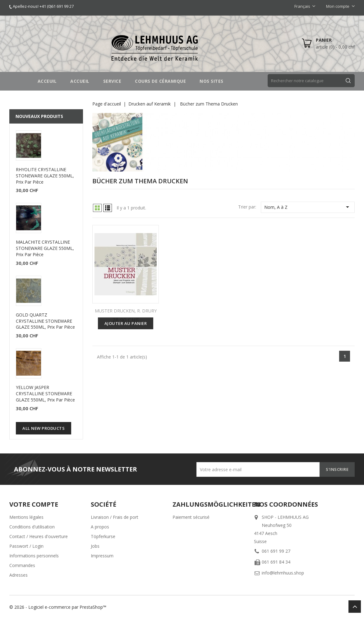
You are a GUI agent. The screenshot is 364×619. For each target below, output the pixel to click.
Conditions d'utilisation (32, 527)
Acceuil (47, 81)
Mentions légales (26, 517)
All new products (44, 428)
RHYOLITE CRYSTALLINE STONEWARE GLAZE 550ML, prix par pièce (45, 176)
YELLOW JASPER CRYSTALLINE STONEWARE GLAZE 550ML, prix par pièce (45, 394)
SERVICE (112, 81)
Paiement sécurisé (191, 517)
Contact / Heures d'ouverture (39, 536)
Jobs (95, 546)
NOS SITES (212, 81)
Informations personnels (34, 556)
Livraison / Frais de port (115, 517)
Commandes (22, 565)
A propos (100, 527)
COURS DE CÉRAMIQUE (160, 81)
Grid (97, 208)
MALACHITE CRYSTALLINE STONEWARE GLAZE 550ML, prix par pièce (45, 248)
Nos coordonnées (286, 504)
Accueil (80, 81)
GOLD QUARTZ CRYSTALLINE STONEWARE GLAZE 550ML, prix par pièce (45, 321)
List (108, 208)
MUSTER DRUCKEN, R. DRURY (126, 311)
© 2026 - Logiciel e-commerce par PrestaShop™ (58, 607)
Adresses (18, 575)
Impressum (102, 556)
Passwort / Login (26, 546)
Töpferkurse (103, 536)
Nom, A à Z (308, 207)
